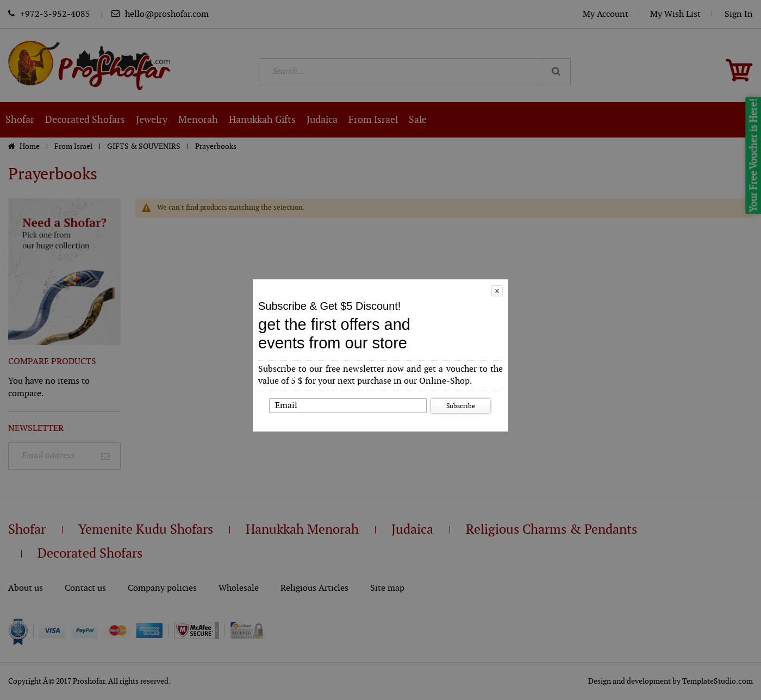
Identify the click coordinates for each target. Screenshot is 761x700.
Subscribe (461, 406)
